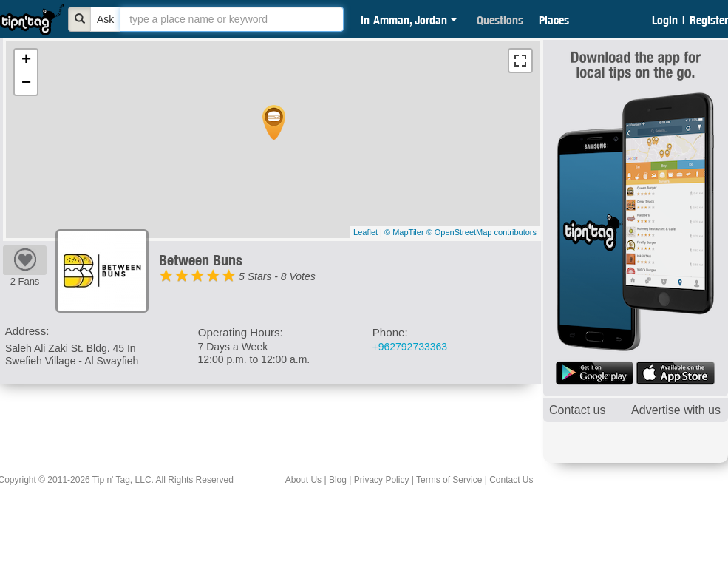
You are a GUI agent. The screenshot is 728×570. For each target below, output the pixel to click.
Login (665, 20)
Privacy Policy (382, 480)
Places (554, 20)
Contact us (577, 410)
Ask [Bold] (105, 19)
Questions (500, 20)
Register (709, 20)
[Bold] (80, 19)
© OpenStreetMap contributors (482, 232)
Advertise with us (676, 410)
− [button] (26, 84)
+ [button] (26, 61)
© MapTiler (404, 232)
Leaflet (365, 232)
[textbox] (232, 19)
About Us (303, 480)
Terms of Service (449, 480)
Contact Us (511, 480)
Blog (338, 480)
